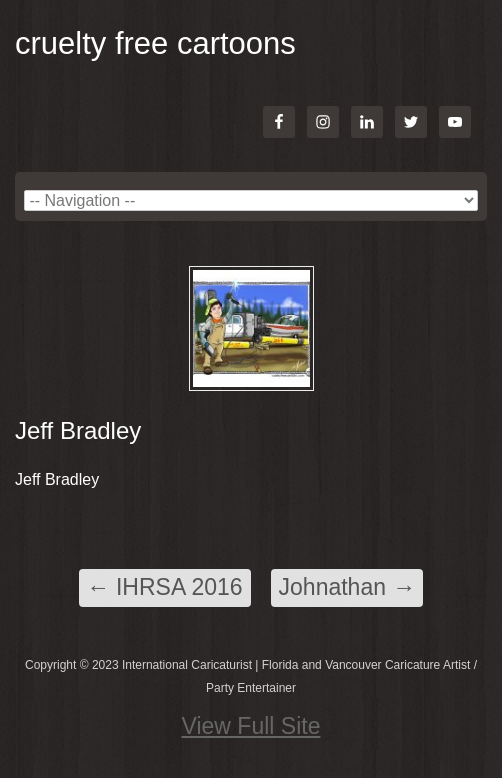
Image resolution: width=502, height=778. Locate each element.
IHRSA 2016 (165, 587)
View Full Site (251, 726)
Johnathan (347, 587)
